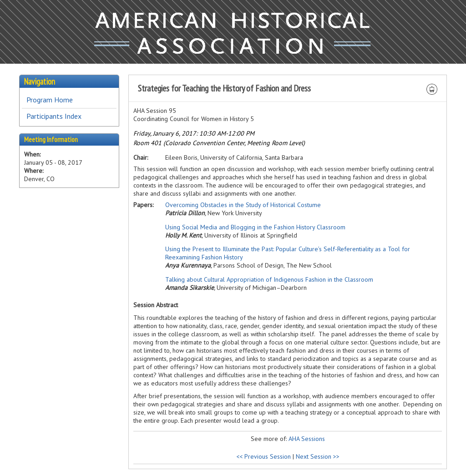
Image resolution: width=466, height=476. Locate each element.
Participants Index (54, 116)
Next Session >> (318, 456)
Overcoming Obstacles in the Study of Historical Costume (243, 205)
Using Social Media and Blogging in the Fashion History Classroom (255, 227)
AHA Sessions (307, 439)
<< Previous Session (263, 456)
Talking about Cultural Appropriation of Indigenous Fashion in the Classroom (269, 279)
